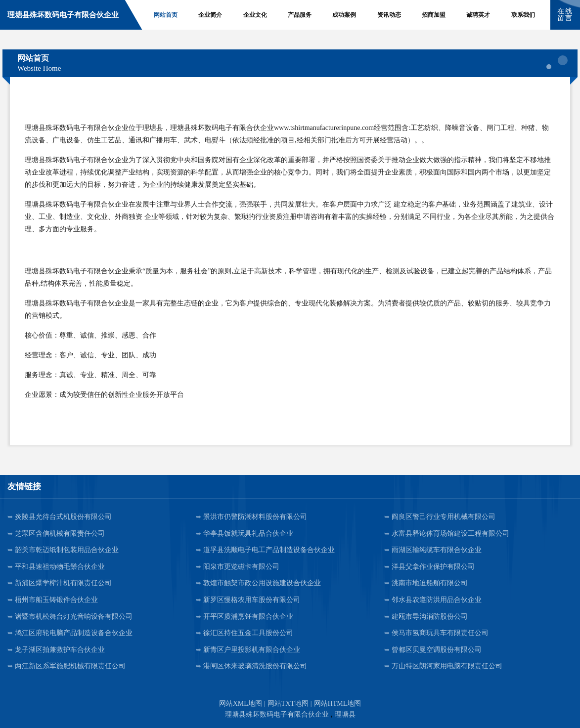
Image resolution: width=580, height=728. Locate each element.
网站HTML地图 (338, 704)
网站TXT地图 (288, 704)
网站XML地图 (241, 704)
